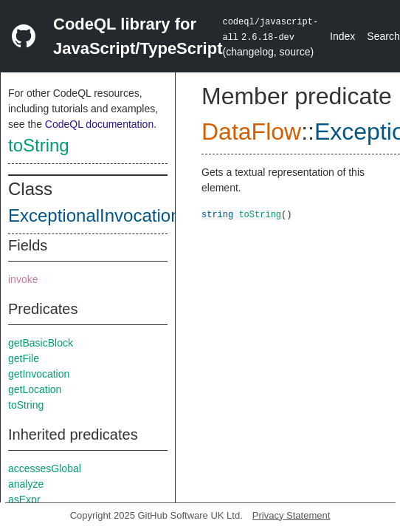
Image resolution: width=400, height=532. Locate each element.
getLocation (35, 389)
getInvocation (39, 374)
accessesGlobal (45, 468)
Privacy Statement (292, 515)
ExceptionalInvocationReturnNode (142, 215)
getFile (24, 358)
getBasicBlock (41, 343)
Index (342, 36)
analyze (26, 484)
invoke (23, 279)
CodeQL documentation (99, 124)
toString (39, 145)
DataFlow (251, 132)
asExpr (24, 499)
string (217, 214)
